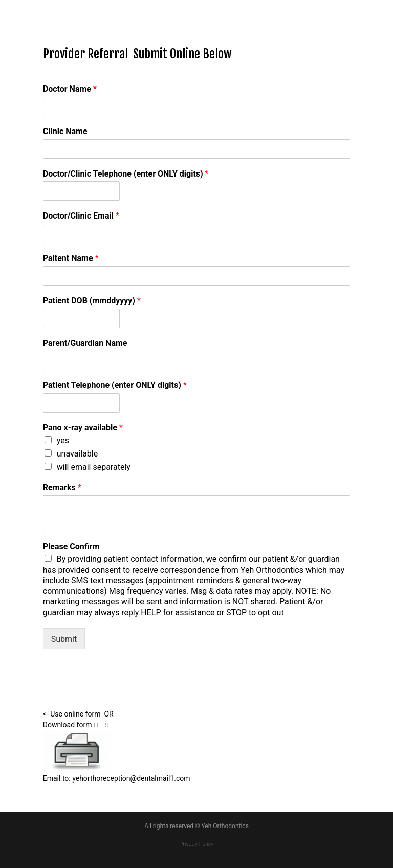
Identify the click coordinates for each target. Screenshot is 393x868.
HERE (103, 725)
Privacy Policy (197, 844)
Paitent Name (71, 258)
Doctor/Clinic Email (81, 216)
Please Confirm (71, 546)
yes (63, 440)
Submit (64, 639)
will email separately (94, 467)
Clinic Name (65, 131)
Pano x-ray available (83, 428)
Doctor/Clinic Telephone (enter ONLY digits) (126, 174)
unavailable (77, 454)
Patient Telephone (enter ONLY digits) (115, 385)
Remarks (62, 487)
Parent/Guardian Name (85, 343)
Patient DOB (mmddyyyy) (92, 301)
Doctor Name (70, 89)
